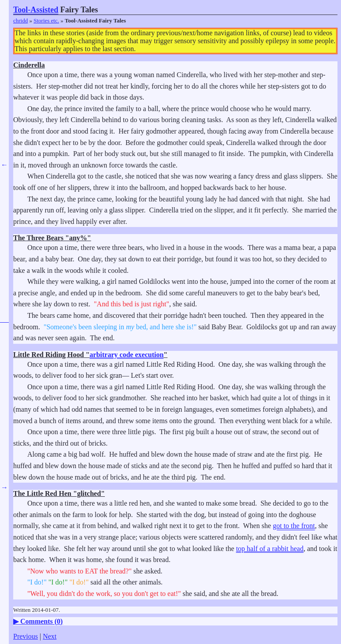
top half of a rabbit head (270, 549)
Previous (26, 636)
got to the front (294, 526)
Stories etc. (46, 20)
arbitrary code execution (126, 355)
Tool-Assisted (36, 10)
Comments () (41, 621)
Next (50, 636)
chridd (20, 20)
